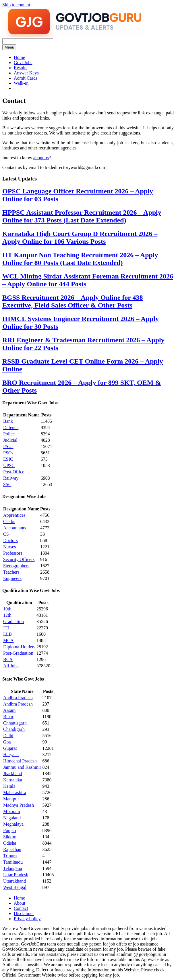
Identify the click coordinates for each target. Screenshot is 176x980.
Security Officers (19, 559)
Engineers (12, 578)
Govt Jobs (23, 63)
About (20, 903)
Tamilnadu (13, 862)
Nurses (9, 547)
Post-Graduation (18, 653)
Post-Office (14, 472)
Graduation (13, 621)
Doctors (10, 540)
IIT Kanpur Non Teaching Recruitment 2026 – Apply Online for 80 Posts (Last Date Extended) (80, 259)
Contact (21, 908)
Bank (8, 421)
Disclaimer (24, 913)
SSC (7, 484)
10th (7, 609)
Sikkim (10, 837)
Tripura (10, 856)
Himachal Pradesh (20, 761)
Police (9, 434)
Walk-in (21, 83)
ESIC (8, 459)
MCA (8, 640)
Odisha (10, 843)
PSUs (8, 446)
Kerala (9, 786)
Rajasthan (12, 849)
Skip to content (16, 5)
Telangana (13, 868)
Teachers (11, 572)
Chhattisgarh (15, 723)
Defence (11, 427)
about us (41, 158)
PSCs (8, 453)
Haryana (11, 755)
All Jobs (11, 666)
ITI (6, 628)
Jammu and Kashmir (22, 767)
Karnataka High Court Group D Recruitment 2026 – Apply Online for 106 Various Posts (80, 238)
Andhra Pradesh (18, 698)
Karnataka (13, 780)
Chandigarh (14, 729)
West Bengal (15, 887)
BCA (8, 659)
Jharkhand (13, 774)
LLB (7, 634)
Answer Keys (26, 73)
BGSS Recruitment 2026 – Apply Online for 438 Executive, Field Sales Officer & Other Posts (73, 301)
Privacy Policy (27, 919)
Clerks (9, 521)
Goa (7, 742)
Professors (13, 553)
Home (19, 57)
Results (21, 68)
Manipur (11, 799)
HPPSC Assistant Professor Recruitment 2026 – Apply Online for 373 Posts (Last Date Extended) (82, 216)
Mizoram (12, 811)
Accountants (15, 528)
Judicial (10, 440)
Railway (11, 478)
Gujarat (10, 748)
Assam (9, 710)
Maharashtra (15, 792)
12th (7, 615)
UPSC (9, 465)
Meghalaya (13, 824)
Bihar (8, 717)
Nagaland (12, 818)
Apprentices (14, 515)
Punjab (9, 830)
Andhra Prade (16, 704)
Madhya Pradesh (19, 805)
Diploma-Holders (19, 647)
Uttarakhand (14, 881)
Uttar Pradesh (16, 875)
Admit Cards (26, 78)
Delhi (8, 736)
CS (6, 534)
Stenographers (16, 566)
